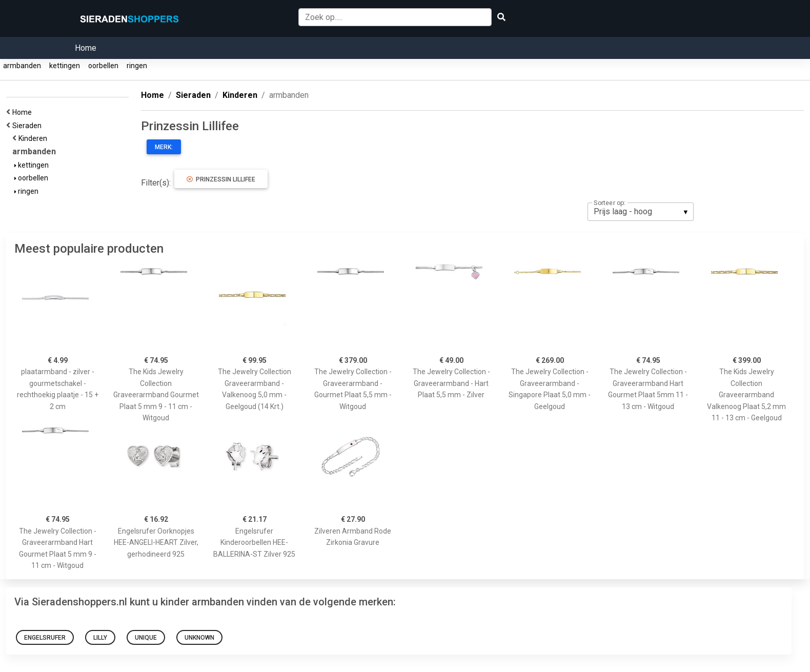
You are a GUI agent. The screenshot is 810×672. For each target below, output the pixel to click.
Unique (146, 638)
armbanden (22, 66)
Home (86, 48)
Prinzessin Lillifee (221, 179)
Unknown (199, 638)
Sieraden (28, 126)
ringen (137, 66)
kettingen (65, 66)
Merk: (164, 147)
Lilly (100, 638)
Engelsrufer (45, 638)
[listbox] (641, 212)
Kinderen (34, 138)
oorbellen (103, 66)
